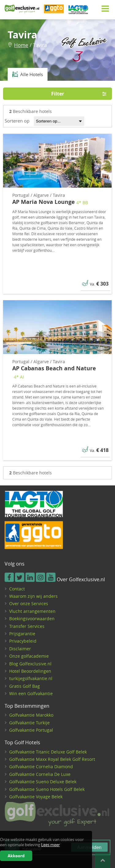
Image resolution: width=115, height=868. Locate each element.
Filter (81, 94)
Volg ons (15, 564)
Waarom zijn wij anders (33, 596)
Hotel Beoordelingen (30, 671)
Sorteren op (17, 121)
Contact (17, 589)
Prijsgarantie (22, 634)
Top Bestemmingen (27, 706)
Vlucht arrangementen (32, 611)
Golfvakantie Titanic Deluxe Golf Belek (48, 752)
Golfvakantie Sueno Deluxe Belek (43, 782)
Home (21, 45)
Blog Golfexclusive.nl (30, 664)
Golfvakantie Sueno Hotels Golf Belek (47, 789)
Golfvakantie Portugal (31, 730)
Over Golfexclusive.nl (81, 580)
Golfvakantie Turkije (29, 723)
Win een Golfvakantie (31, 693)
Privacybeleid (23, 641)
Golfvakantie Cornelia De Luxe (40, 774)
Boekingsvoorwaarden (32, 619)
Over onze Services (29, 603)
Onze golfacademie (29, 656)
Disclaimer (20, 649)
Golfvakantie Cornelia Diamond (41, 767)
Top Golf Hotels (22, 743)
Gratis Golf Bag (25, 686)
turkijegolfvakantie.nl (31, 678)
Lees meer (50, 845)
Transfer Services (27, 626)
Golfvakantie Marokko (31, 715)
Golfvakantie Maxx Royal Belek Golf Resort (52, 759)
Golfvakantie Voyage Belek (36, 797)
